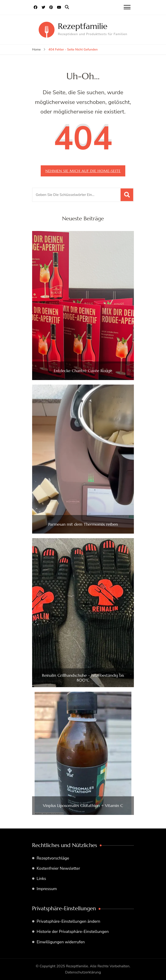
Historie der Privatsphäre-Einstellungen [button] (73, 932)
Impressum (47, 889)
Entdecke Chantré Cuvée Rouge (83, 371)
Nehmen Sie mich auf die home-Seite (83, 171)
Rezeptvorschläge (53, 858)
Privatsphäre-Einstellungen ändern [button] (68, 921)
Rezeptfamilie (83, 26)
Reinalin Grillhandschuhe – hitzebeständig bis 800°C (83, 678)
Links (41, 879)
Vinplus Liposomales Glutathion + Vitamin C (83, 806)
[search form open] (67, 7)
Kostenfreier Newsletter (58, 868)
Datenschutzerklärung (83, 972)
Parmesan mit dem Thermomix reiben (83, 524)
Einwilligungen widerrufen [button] (61, 942)
